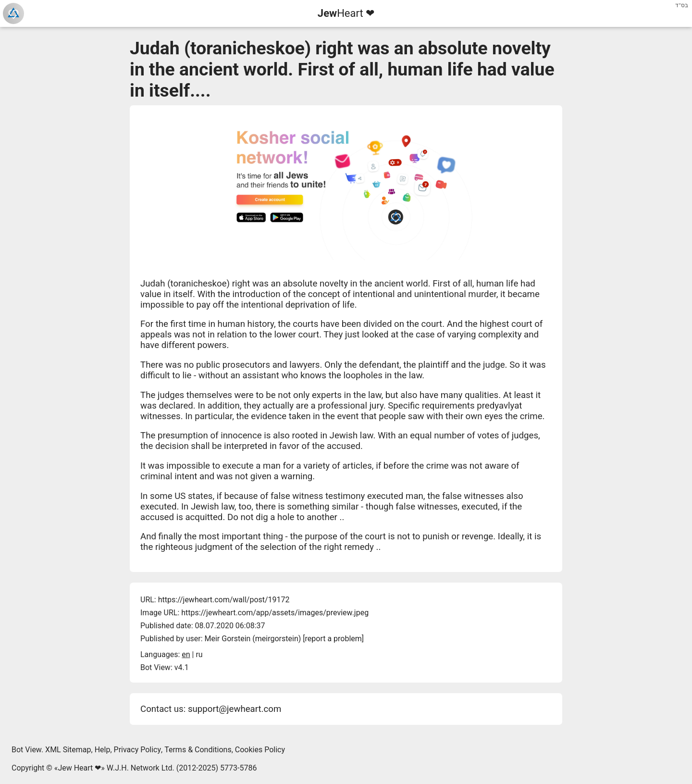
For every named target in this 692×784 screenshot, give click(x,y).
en (186, 654)
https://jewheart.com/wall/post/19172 (224, 600)
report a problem (334, 639)
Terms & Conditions (198, 750)
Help (103, 750)
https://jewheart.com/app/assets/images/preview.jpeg (275, 613)
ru (199, 654)
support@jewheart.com (235, 709)
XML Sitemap (68, 750)
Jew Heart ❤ (79, 768)
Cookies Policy (260, 750)
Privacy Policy (138, 750)
